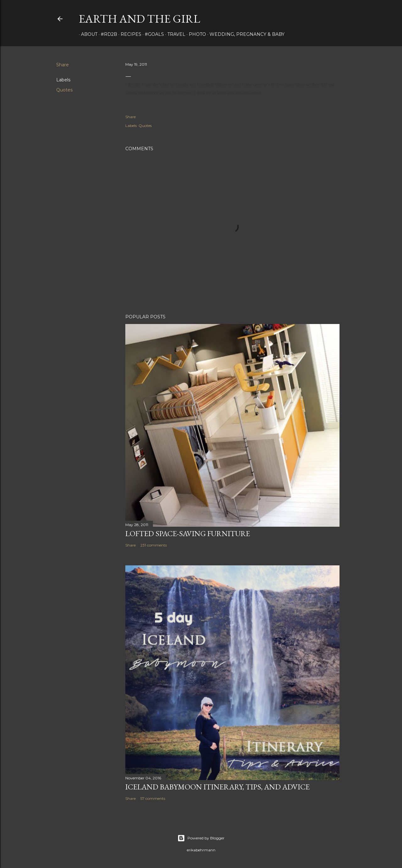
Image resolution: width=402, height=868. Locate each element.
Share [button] (62, 65)
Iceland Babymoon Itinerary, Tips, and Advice (217, 787)
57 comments (153, 798)
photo (195, 34)
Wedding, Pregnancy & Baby (245, 34)
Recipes (129, 34)
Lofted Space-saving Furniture (188, 533)
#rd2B (107, 34)
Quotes (64, 90)
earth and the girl (139, 19)
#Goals (152, 34)
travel (174, 34)
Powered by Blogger (201, 838)
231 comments (154, 545)
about (87, 34)
